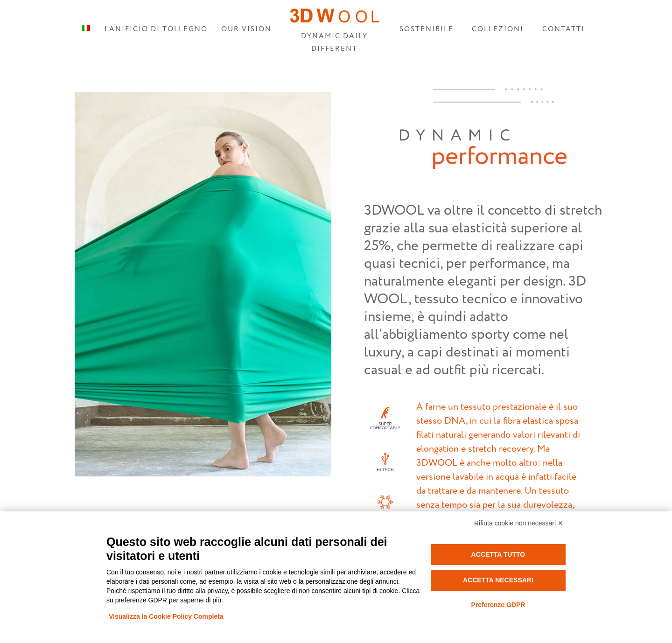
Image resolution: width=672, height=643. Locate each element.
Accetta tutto (498, 554)
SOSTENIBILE (427, 29)
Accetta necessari (498, 580)
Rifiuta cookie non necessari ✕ (519, 523)
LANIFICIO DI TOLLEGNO (156, 29)
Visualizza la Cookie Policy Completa (166, 616)
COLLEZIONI (498, 29)
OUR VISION (246, 29)
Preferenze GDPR (498, 605)
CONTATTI (563, 29)
